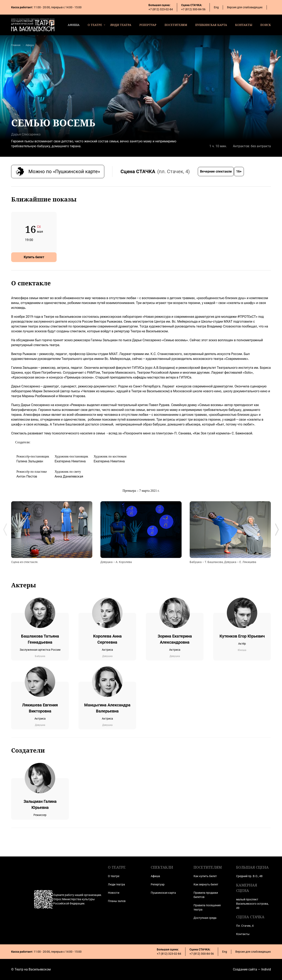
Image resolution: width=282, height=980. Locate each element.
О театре (114, 876)
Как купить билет (205, 876)
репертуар (148, 25)
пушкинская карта (211, 25)
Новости (114, 893)
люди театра (121, 25)
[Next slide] (277, 530)
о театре (95, 25)
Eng (216, 7)
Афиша (30, 45)
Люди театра (116, 884)
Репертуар (158, 884)
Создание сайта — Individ (252, 969)
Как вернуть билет (206, 884)
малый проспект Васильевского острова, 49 (252, 904)
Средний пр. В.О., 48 (249, 876)
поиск (266, 25)
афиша (74, 25)
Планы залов (117, 901)
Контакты (243, 934)
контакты (244, 25)
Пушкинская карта (163, 893)
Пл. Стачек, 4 (245, 926)
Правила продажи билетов (206, 895)
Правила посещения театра (207, 907)
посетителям (176, 25)
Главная (16, 45)
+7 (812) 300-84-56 (193, 9)
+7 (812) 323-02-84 (161, 9)
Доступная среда (205, 918)
